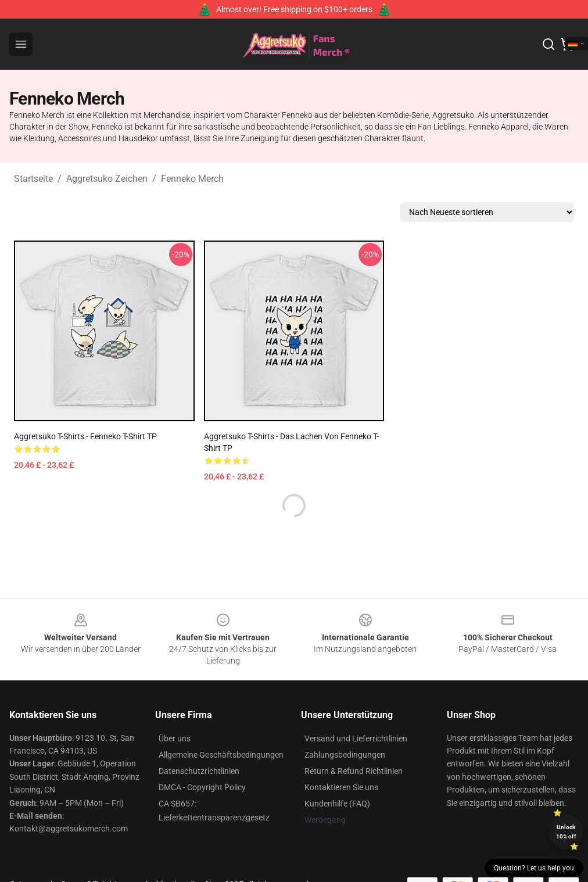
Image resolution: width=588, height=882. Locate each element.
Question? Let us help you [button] (534, 868)
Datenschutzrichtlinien (199, 771)
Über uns (175, 738)
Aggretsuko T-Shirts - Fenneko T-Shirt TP (85, 436)
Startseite (33, 179)
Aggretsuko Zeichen (107, 179)
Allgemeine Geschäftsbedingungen (221, 755)
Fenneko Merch (192, 179)
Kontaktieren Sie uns (341, 787)
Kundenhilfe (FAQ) (337, 804)
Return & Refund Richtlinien (354, 771)
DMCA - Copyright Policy (202, 787)
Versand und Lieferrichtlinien (356, 738)
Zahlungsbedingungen (345, 755)
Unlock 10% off (566, 832)
